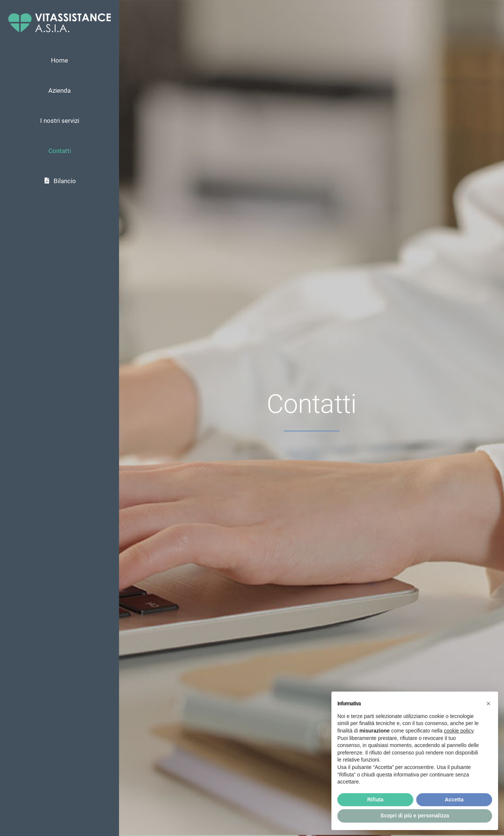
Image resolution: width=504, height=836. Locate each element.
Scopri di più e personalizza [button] (415, 816)
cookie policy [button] (458, 731)
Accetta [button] (454, 800)
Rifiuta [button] (375, 800)
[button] (488, 703)
